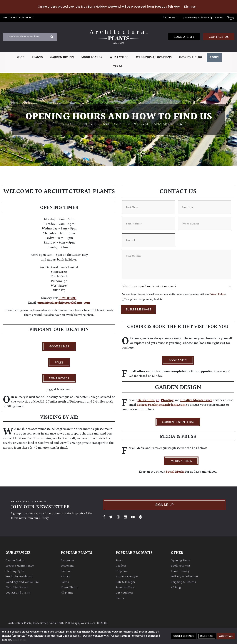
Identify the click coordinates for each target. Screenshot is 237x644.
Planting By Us (15, 571)
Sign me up (164, 505)
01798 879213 (171, 18)
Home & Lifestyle (127, 577)
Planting (167, 400)
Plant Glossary (180, 571)
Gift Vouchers (124, 593)
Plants (37, 57)
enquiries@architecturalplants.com (203, 18)
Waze (59, 363)
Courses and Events (18, 593)
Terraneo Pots (125, 588)
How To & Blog (191, 57)
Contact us (219, 37)
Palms (65, 582)
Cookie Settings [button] (184, 636)
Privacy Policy (217, 294)
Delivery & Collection (184, 577)
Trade (118, 67)
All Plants (67, 593)
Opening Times (181, 561)
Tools (119, 561)
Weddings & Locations (154, 57)
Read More (20, 640)
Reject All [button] (207, 636)
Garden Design (62, 57)
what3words (59, 379)
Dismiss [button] (190, 7)
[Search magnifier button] (52, 37)
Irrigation (122, 571)
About (214, 57)
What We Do (119, 57)
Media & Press (181, 461)
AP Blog (176, 588)
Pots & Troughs (126, 582)
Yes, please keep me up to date (143, 299)
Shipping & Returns (183, 582)
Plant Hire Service (17, 588)
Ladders (121, 566)
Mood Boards (92, 57)
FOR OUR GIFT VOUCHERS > (18, 18)
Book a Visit (184, 37)
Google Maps (59, 347)
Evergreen (67, 561)
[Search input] (28, 37)
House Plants (69, 588)
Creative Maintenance (196, 400)
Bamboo (66, 571)
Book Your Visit (181, 566)
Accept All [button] (226, 636)
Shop (20, 57)
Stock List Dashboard (19, 577)
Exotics (65, 577)
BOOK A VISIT (178, 361)
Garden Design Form (178, 422)
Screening (67, 566)
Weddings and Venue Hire (22, 582)
